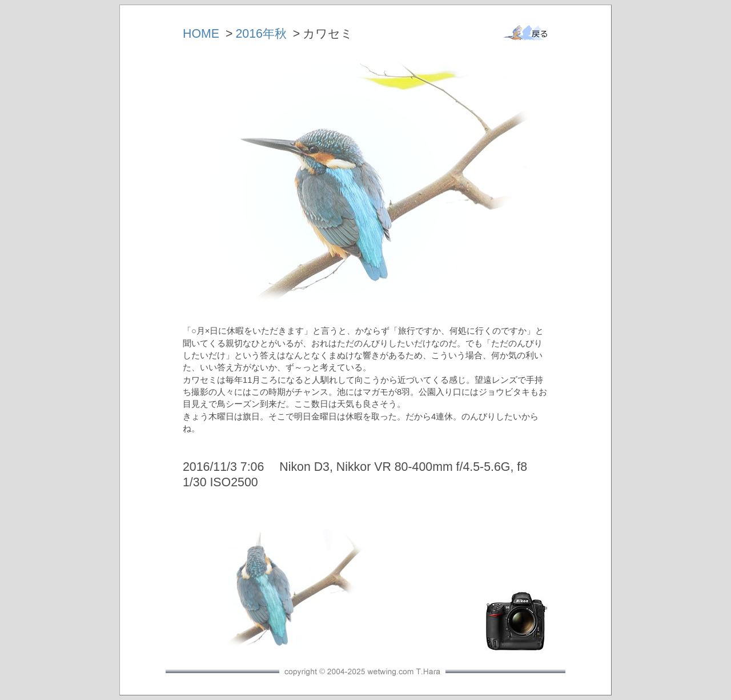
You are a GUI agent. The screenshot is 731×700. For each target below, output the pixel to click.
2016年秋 (261, 34)
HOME (201, 34)
